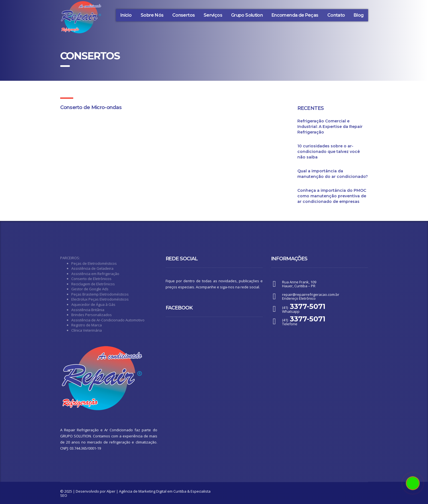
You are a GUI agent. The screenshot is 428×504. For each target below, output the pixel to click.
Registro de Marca (87, 325)
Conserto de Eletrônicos (91, 279)
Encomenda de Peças (295, 15)
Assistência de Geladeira (92, 268)
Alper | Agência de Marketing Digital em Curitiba (146, 491)
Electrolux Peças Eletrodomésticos (100, 299)
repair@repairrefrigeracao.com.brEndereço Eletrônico (311, 296)
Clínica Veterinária (87, 330)
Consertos (183, 15)
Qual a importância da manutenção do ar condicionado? (333, 174)
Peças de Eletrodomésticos (94, 263)
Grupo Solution (247, 15)
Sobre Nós (152, 15)
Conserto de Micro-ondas (91, 107)
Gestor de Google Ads (90, 289)
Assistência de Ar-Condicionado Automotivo (108, 320)
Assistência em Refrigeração (95, 274)
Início (126, 15)
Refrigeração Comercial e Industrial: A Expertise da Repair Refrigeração (330, 127)
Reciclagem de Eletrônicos (93, 284)
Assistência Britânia (88, 310)
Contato (336, 15)
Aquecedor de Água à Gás (93, 304)
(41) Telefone (304, 322)
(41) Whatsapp (304, 309)
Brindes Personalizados (92, 315)
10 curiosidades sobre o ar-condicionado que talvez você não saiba (329, 152)
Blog (359, 15)
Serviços (213, 15)
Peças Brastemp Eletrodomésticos (100, 294)
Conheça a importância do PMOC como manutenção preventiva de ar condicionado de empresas (332, 196)
